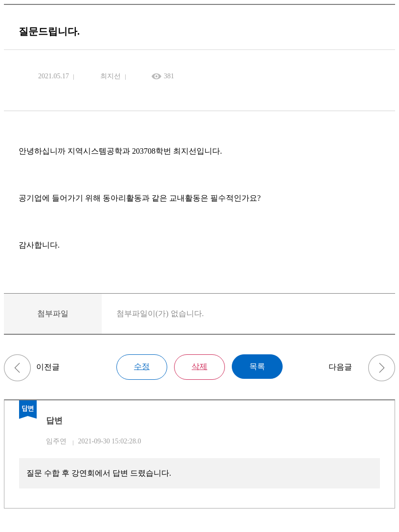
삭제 (199, 366)
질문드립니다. (382, 368)
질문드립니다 (17, 368)
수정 (142, 366)
